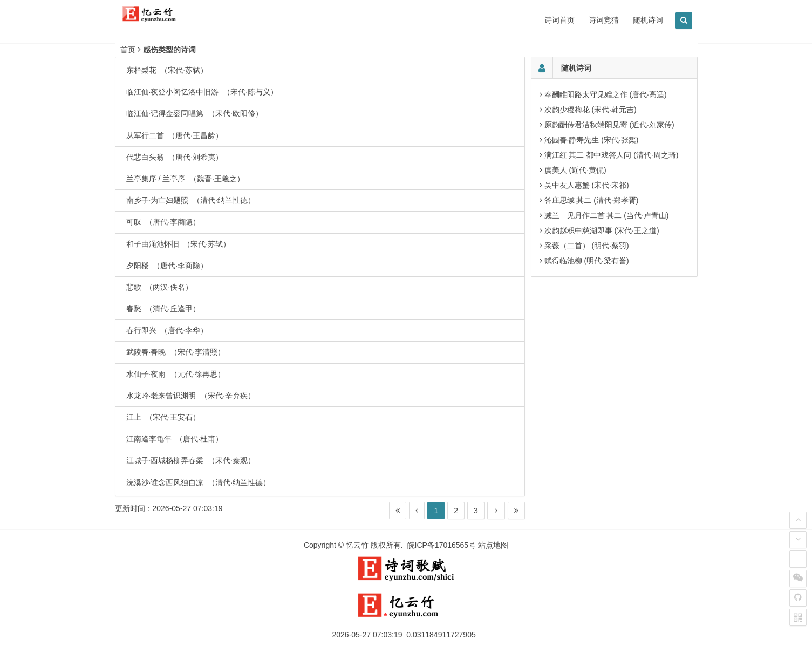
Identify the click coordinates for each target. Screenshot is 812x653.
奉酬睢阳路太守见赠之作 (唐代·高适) (606, 94)
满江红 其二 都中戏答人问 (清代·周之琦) (612, 155)
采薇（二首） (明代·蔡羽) (587, 246)
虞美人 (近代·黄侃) (575, 170)
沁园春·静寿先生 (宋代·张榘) (592, 140)
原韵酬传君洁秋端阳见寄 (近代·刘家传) (609, 125)
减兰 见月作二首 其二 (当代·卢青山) (607, 215)
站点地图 (493, 545)
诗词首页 (559, 20)
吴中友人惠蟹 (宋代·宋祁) (587, 185)
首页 (128, 50)
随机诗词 (648, 20)
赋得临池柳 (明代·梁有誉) (587, 261)
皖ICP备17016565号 (442, 545)
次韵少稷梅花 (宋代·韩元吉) (591, 110)
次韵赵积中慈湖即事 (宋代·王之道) (602, 230)
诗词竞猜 (604, 20)
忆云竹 (357, 545)
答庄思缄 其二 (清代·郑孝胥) (592, 200)
